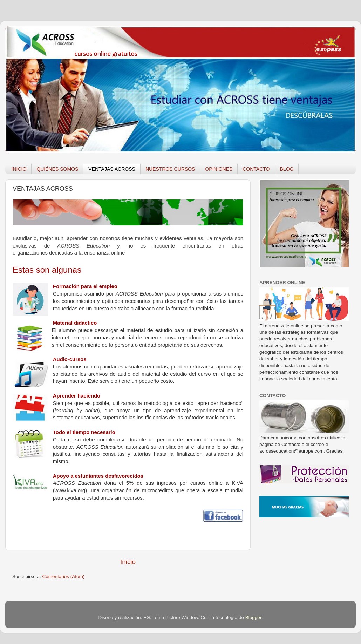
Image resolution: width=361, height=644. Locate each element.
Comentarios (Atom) (64, 577)
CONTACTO (256, 169)
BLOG (287, 169)
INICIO (19, 169)
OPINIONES (219, 169)
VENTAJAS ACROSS (112, 169)
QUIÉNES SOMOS (57, 169)
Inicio (128, 562)
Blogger (253, 618)
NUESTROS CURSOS (170, 169)
